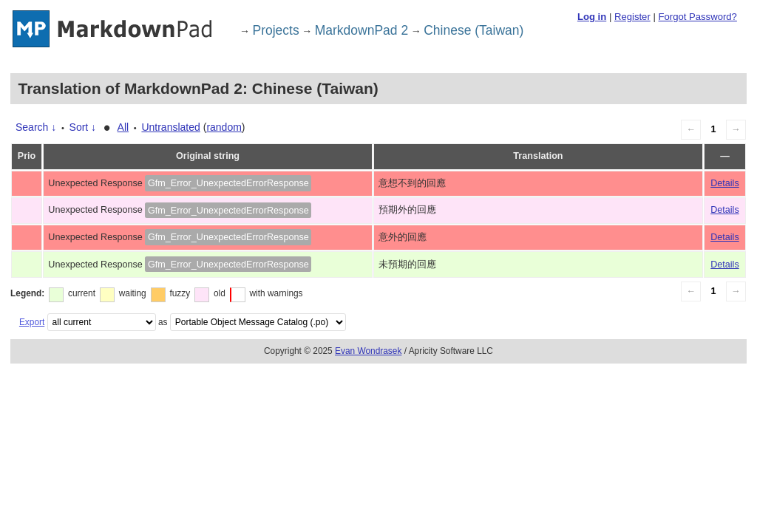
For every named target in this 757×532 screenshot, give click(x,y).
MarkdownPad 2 (361, 30)
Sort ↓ (83, 127)
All (123, 127)
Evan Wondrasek (368, 351)
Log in (592, 17)
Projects (276, 30)
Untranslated (170, 127)
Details (725, 183)
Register (632, 17)
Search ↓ (36, 127)
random (224, 127)
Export (32, 322)
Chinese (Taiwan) (473, 30)
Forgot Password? (697, 17)
